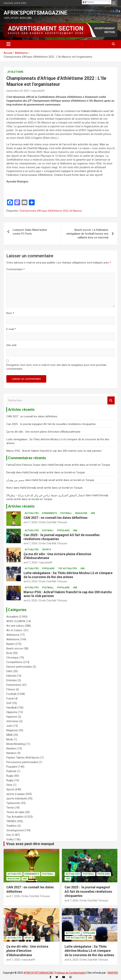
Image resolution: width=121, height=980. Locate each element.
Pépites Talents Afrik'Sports (23, 758)
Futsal (10, 698)
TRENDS (11, 821)
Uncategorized (15, 830)
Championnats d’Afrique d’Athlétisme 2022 (44, 211)
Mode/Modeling (16, 744)
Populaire (63, 530)
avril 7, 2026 (30, 522)
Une (93, 513)
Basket (10, 644)
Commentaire (16, 269)
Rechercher (111, 401)
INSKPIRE (113, 973)
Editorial (11, 676)
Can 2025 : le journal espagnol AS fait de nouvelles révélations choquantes (51, 424)
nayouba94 (38, 91)
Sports (47, 550)
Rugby (10, 776)
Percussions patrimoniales (22, 762)
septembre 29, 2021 (18, 91)
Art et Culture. (15, 630)
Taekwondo (13, 803)
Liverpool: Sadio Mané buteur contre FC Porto (30, 232)
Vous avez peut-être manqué (30, 844)
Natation (11, 749)
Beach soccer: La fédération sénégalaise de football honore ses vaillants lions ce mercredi (87, 234)
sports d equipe (16, 794)
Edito (9, 671)
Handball (11, 708)
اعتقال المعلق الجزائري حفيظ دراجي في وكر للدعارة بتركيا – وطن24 (46, 495)
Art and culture (15, 626)
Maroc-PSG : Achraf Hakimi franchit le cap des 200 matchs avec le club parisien (54, 451)
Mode (10, 739)
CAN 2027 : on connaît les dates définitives (32, 416)
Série (9, 785)
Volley (10, 839)
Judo (9, 726)
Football (66, 513)
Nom (10, 313)
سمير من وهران (15, 480)
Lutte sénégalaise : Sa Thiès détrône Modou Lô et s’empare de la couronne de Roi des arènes (68, 575)
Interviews (12, 721)
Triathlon (12, 826)
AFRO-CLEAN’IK (16, 621)
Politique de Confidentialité (70, 973)
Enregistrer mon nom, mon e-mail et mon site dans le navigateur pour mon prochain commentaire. (56, 367)
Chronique (12, 658)
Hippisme (12, 712)
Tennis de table (15, 812)
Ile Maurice (76, 211)
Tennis (10, 808)
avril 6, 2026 (30, 581)
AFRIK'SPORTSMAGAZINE (35, 13)
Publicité (11, 771)
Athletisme (15, 72)
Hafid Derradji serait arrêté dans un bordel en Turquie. (79, 465)
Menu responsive (114, 3)
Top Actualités (67, 568)
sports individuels (17, 799)
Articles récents (21, 506)
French (88, 2)
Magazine (81, 513)
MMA (9, 735)
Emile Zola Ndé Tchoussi (53, 522)
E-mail (11, 329)
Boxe (9, 653)
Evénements (49, 513)
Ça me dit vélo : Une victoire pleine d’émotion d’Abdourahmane (43, 432)
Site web (11, 345)
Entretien (12, 680)
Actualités (32, 513)
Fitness (11, 689)
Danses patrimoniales (19, 667)
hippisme (12, 717)
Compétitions (14, 662)
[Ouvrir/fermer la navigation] (8, 44)
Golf (9, 703)
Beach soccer (15, 648)
